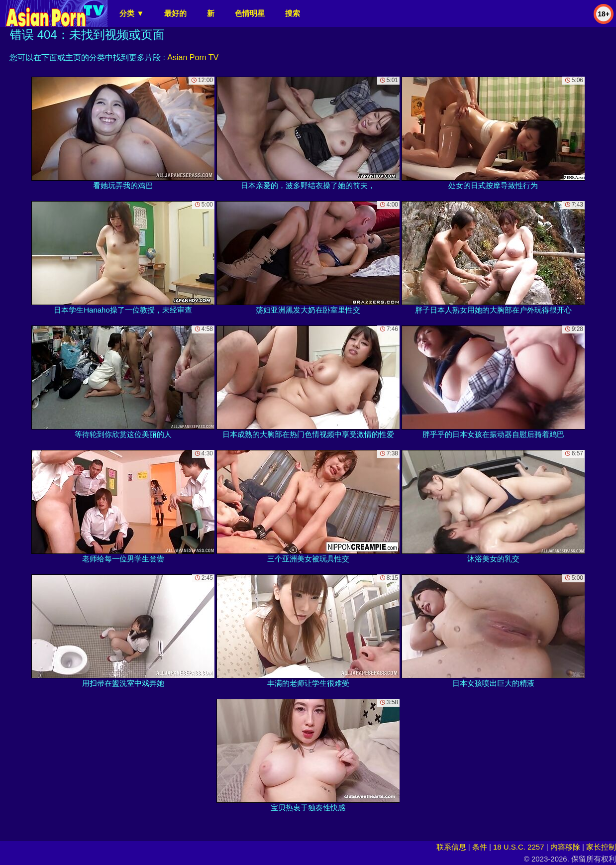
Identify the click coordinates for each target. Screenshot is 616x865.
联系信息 (451, 847)
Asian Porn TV (193, 57)
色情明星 (250, 13)
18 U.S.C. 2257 (519, 847)
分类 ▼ (132, 13)
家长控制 (601, 847)
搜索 (293, 13)
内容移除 (565, 847)
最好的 (175, 13)
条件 (480, 847)
